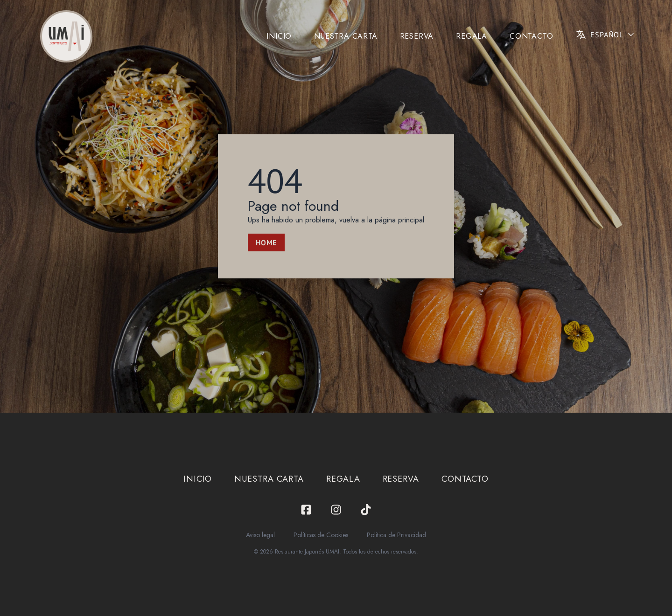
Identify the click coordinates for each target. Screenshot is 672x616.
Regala (472, 36)
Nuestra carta (346, 36)
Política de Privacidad (396, 535)
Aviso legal (260, 535)
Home (266, 242)
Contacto (531, 36)
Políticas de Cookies (321, 535)
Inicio (279, 36)
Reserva (417, 36)
